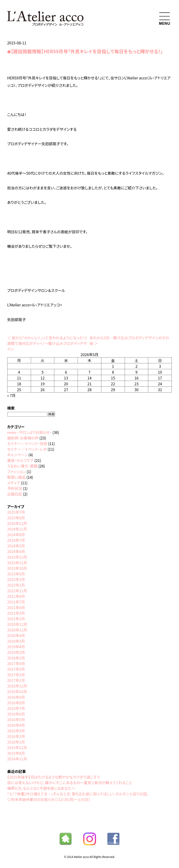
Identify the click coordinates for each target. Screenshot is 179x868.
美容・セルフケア (20, 460)
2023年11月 (17, 563)
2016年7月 (16, 708)
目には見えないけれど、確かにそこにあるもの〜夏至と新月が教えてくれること (70, 783)
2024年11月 (17, 529)
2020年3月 (16, 641)
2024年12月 (17, 523)
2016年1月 (16, 742)
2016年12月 (17, 686)
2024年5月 (16, 546)
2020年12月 (17, 624)
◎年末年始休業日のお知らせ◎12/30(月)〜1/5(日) (49, 799)
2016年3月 (16, 731)
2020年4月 (16, 635)
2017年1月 (16, 680)
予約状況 (15, 488)
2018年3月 (16, 658)
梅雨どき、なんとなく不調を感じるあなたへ (41, 788)
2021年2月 (16, 619)
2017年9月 (16, 663)
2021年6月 (16, 607)
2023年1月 (16, 585)
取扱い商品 (16, 477)
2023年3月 (16, 579)
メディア (14, 483)
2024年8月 (16, 535)
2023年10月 (17, 568)
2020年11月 (17, 630)
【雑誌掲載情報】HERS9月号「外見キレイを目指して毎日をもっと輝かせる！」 (87, 51)
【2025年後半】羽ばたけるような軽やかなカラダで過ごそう (54, 777)
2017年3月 (16, 669)
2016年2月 (16, 736)
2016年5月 (16, 719)
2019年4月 (16, 647)
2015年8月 (16, 753)
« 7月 (11, 395)
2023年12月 (17, 557)
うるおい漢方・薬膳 (22, 466)
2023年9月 (16, 574)
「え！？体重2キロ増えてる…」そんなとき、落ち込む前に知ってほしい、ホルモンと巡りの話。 (78, 794)
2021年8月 (16, 596)
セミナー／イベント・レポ (27, 449)
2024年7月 (16, 540)
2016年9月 (16, 697)
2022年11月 (17, 591)
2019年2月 (16, 652)
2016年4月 (16, 725)
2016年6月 (16, 714)
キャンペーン (17, 455)
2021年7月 (16, 602)
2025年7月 (16, 512)
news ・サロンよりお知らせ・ (29, 432)
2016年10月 (17, 691)
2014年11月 (17, 759)
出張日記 (15, 494)
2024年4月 (16, 551)
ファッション (17, 471)
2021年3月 (16, 613)
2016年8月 (16, 703)
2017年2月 (16, 675)
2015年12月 (17, 748)
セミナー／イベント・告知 (27, 443)
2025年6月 (16, 518)
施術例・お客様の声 (23, 438)
